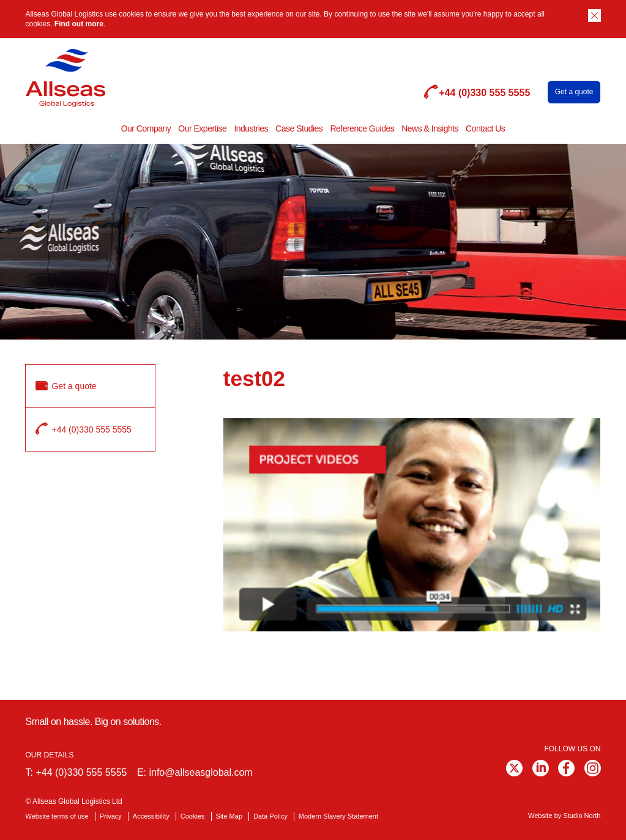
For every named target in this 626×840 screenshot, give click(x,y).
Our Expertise (202, 128)
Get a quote (574, 92)
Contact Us (485, 128)
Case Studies (299, 128)
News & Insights (430, 128)
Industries (251, 128)
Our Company (146, 128)
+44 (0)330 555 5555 (81, 772)
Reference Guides (362, 128)
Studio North (582, 816)
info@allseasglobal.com (200, 772)
